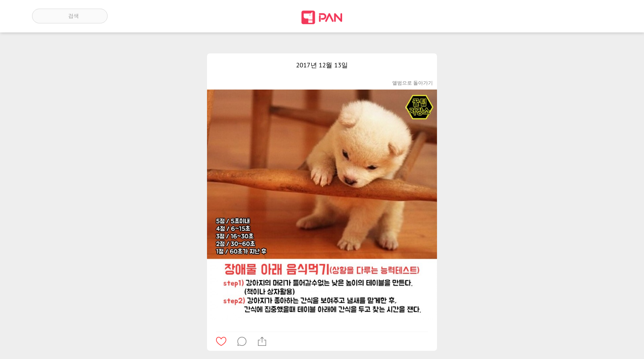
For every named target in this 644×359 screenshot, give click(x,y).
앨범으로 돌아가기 (413, 83)
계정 (600, 16)
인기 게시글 (577, 16)
